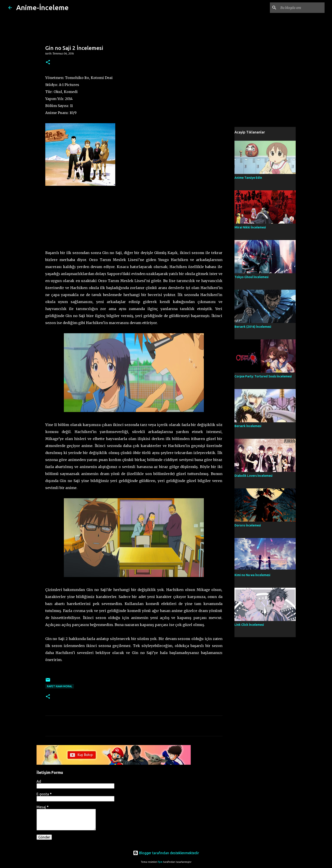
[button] (48, 62)
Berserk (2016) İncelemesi (253, 327)
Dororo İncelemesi (248, 525)
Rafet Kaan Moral (60, 686)
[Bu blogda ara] (302, 8)
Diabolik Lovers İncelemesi (253, 476)
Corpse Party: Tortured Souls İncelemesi (263, 376)
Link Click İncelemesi (249, 625)
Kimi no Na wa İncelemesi (252, 575)
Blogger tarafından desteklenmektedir (166, 853)
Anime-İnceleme (42, 7)
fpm (160, 862)
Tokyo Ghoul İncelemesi (252, 277)
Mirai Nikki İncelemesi (250, 227)
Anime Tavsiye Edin (248, 178)
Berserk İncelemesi (248, 426)
